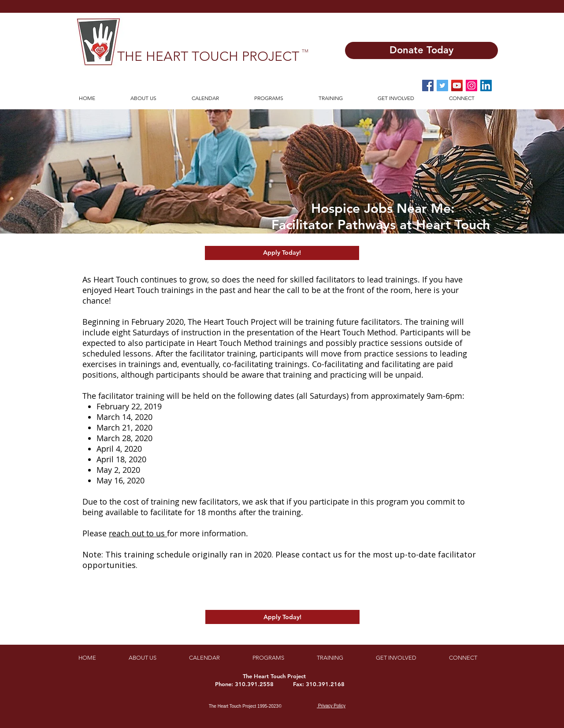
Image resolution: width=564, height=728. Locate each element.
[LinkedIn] (486, 85)
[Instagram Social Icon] (471, 85)
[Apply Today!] (282, 253)
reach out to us (138, 533)
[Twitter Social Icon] (442, 85)
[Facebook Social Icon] (428, 85)
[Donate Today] (421, 50)
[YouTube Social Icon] (457, 85)
